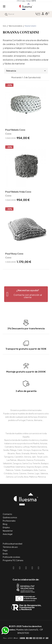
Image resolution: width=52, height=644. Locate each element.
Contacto (7, 514)
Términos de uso (10, 547)
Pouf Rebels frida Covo (18, 192)
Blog (5, 524)
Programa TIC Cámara (13, 560)
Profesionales (9, 521)
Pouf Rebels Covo (15, 130)
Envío (5, 554)
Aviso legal (8, 534)
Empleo (6, 527)
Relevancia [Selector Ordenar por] (26, 71)
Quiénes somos (10, 517)
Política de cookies (11, 557)
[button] (26, 294)
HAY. (24, 1)
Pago (5, 550)
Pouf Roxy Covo (14, 254)
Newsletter (8, 531)
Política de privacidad (12, 544)
